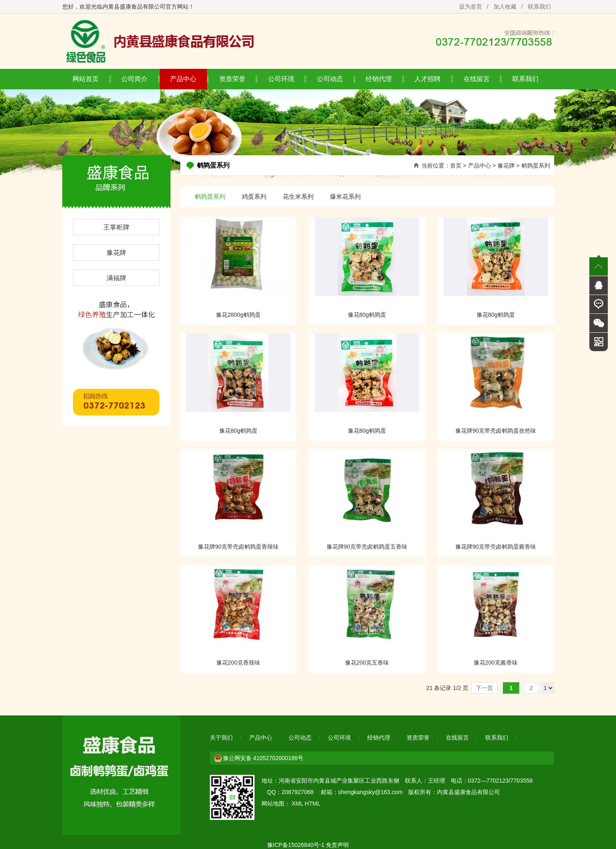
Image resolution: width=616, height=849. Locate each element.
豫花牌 (116, 253)
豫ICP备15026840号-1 (296, 845)
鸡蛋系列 (254, 196)
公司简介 (134, 79)
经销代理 (379, 79)
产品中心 (183, 79)
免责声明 (337, 845)
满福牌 (116, 278)
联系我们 (539, 7)
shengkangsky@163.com (370, 792)
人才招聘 (427, 79)
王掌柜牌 (116, 227)
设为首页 (471, 7)
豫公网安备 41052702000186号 (263, 758)
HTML (313, 804)
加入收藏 (505, 7)
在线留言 (477, 79)
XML (297, 804)
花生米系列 (298, 196)
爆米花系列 (345, 196)
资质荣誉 (232, 79)
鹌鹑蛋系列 (536, 166)
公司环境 (281, 79)
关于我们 (221, 738)
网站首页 (86, 79)
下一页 (484, 688)
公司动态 (330, 79)
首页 (456, 166)
